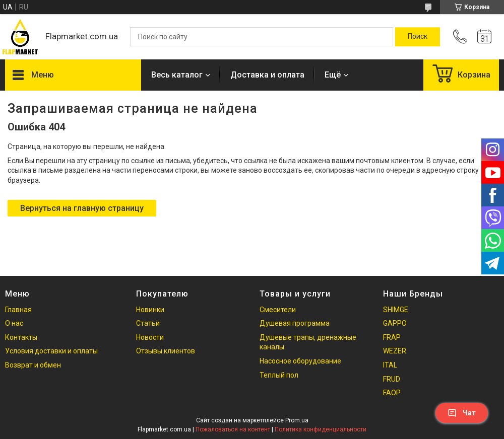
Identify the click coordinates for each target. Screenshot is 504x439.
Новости (150, 337)
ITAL (390, 365)
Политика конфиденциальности (321, 429)
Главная (18, 310)
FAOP (392, 393)
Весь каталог (177, 75)
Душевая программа (295, 323)
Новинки (150, 310)
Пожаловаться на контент (233, 429)
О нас (14, 323)
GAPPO (395, 323)
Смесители (278, 310)
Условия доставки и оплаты (51, 351)
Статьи (148, 323)
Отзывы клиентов (166, 351)
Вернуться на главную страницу (82, 208)
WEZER (395, 351)
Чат (462, 413)
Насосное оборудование (300, 361)
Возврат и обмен (33, 365)
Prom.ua (297, 420)
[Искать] (418, 37)
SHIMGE (396, 310)
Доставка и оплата (267, 75)
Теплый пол (279, 375)
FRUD (392, 379)
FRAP (392, 337)
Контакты (21, 337)
